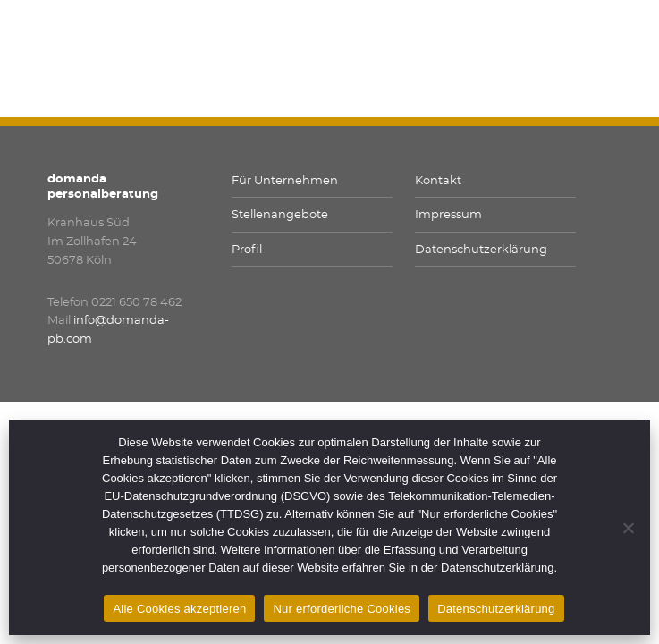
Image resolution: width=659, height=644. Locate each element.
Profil (247, 250)
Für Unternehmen (285, 181)
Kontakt (438, 181)
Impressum (448, 215)
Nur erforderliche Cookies (342, 609)
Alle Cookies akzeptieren (179, 609)
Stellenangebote (280, 215)
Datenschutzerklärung (481, 250)
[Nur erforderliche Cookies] (628, 528)
